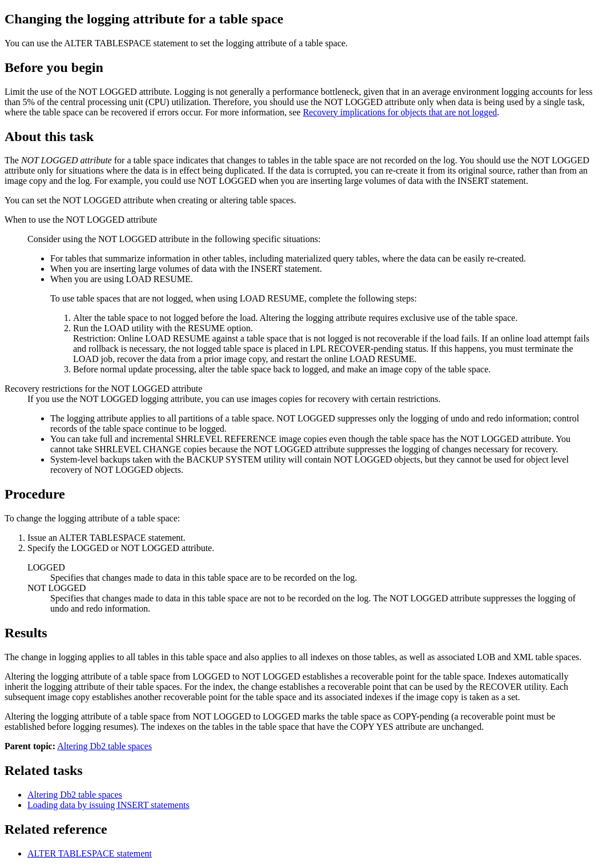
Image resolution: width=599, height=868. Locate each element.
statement (90, 853)
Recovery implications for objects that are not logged (400, 112)
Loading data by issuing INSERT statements (108, 805)
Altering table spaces (75, 795)
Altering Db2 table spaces (104, 746)
